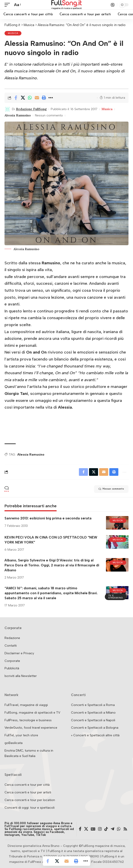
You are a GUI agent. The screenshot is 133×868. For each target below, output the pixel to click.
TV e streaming (116, 597)
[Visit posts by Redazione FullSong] (7, 109)
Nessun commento (49, 115)
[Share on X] (23, 98)
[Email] (37, 98)
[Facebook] (80, 829)
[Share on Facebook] (16, 98)
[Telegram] (112, 829)
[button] (8, 5)
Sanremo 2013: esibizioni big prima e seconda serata (48, 518)
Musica (13, 33)
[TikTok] (106, 829)
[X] (86, 829)
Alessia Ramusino (18, 115)
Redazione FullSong (31, 109)
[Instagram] (100, 829)
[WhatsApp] (119, 829)
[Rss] (125, 829)
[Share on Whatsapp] (30, 98)
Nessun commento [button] (111, 489)
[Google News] (93, 829)
